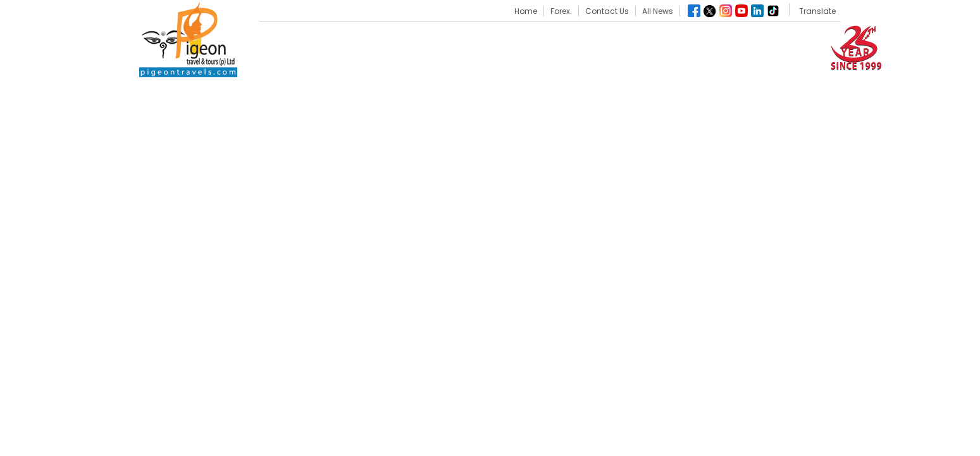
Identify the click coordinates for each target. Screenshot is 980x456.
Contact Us (607, 11)
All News (658, 11)
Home (526, 11)
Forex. (561, 11)
